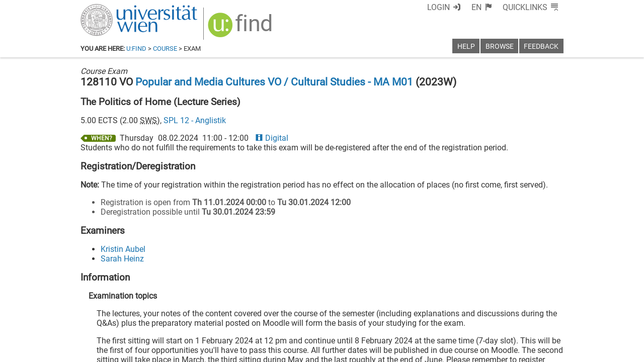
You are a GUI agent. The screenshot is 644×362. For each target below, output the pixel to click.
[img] (241, 28)
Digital (272, 138)
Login (438, 7)
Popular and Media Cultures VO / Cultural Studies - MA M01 (274, 82)
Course (165, 49)
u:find (136, 49)
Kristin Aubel (123, 249)
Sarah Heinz (122, 259)
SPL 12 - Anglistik (195, 120)
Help (466, 47)
